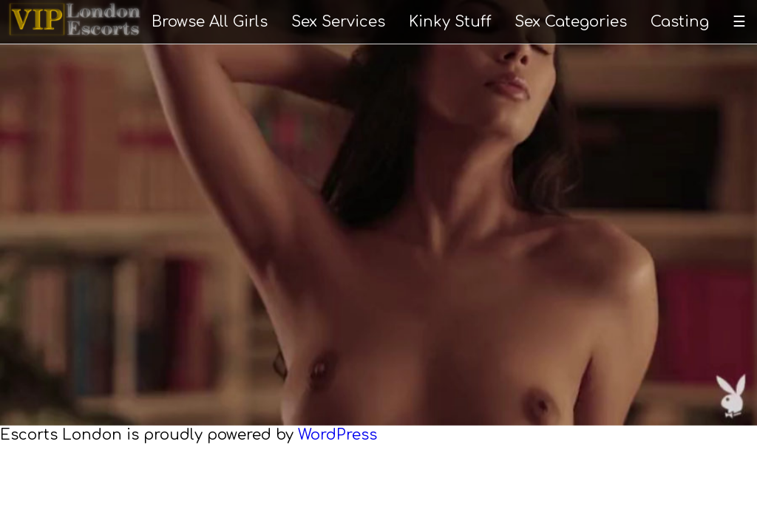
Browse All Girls (210, 22)
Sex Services (338, 22)
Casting (680, 22)
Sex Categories (571, 22)
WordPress (337, 435)
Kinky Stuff (450, 22)
